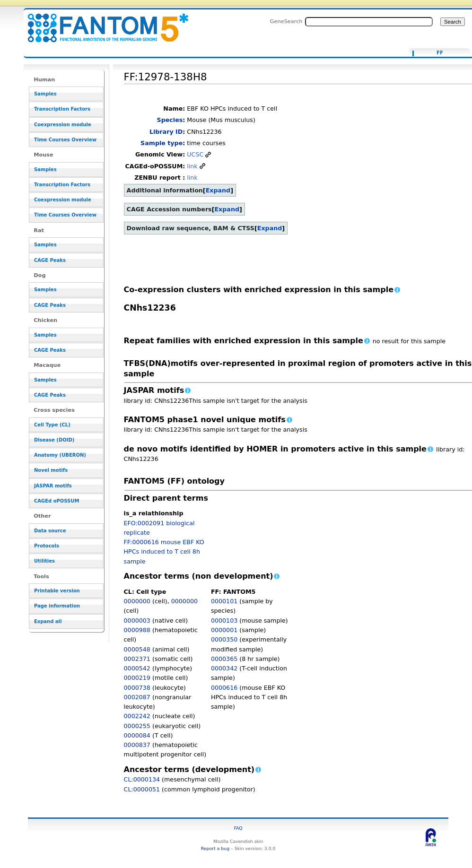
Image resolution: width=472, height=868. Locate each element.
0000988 (137, 630)
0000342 (224, 668)
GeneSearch (286, 21)
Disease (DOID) (54, 440)
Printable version (57, 591)
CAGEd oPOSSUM (57, 501)
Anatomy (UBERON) (60, 455)
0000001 (224, 630)
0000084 (137, 735)
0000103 (224, 621)
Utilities (44, 561)
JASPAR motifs (53, 486)
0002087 (137, 697)
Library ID (166, 132)
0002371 (137, 659)
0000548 (137, 649)
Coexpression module (63, 125)
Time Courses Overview (65, 140)
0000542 (137, 668)
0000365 (224, 659)
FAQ (238, 828)
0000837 (137, 745)
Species (170, 120)
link (192, 166)
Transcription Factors (62, 109)
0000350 (224, 639)
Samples (45, 94)
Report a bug (215, 848)
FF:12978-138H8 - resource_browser (102, 22)
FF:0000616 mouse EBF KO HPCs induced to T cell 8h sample (164, 552)
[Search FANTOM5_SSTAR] (369, 22)
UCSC (195, 154)
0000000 (137, 601)
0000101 (224, 601)
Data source (50, 531)
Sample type (162, 143)
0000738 (137, 688)
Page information (57, 606)
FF (440, 53)
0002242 (137, 716)
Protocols (47, 546)
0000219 (137, 678)
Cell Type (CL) (52, 425)
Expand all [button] (48, 621)
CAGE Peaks (50, 260)
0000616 (224, 688)
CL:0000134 (142, 779)
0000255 (137, 726)
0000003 (137, 621)
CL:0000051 (142, 789)
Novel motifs (51, 470)
